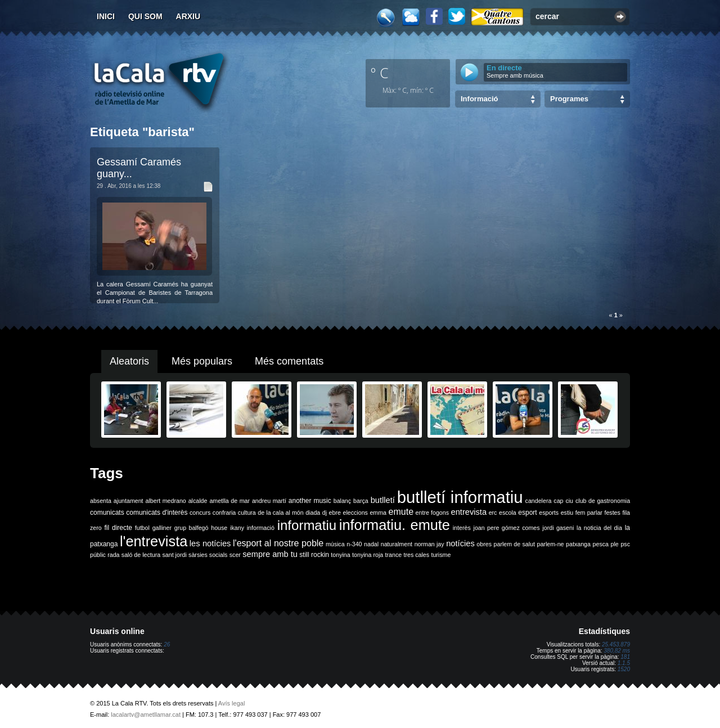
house (219, 528)
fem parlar (589, 513)
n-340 (354, 544)
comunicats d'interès (157, 513)
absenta (101, 501)
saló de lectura (141, 555)
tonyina (340, 555)
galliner (162, 528)
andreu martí (269, 501)
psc (625, 544)
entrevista (469, 512)
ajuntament (129, 501)
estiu (567, 513)
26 (167, 644)
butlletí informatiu (460, 497)
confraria (224, 513)
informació (261, 528)
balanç (342, 501)
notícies (460, 543)
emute (401, 512)
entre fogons (432, 513)
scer (235, 555)
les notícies (210, 543)
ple (615, 544)
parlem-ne (551, 544)
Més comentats (289, 361)
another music (310, 501)
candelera (539, 501)
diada (313, 513)
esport (527, 513)
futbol (142, 528)
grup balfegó (192, 528)
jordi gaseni (558, 528)
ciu (569, 501)
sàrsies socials (208, 555)
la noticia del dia (599, 528)
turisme (441, 555)
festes (612, 513)
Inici (106, 16)
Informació (479, 99)
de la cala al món (280, 513)
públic (98, 555)
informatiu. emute (395, 525)
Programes (569, 99)
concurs (200, 513)
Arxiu (188, 16)
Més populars (202, 361)
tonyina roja (368, 555)
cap (558, 501)
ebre (335, 513)
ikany (237, 528)
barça (361, 501)
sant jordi (175, 555)
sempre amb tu (270, 554)
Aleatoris (129, 361)
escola (508, 513)
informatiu (307, 525)
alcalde (198, 501)
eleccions (355, 513)
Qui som (145, 16)
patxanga (578, 544)
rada (113, 555)
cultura (247, 513)
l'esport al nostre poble (278, 543)
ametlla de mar (229, 501)
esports (549, 513)
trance (394, 555)
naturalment (397, 544)
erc (493, 513)
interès (462, 528)
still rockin (314, 555)
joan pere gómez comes (507, 528)
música (335, 544)
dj (325, 513)
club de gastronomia (603, 501)
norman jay (429, 544)
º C (380, 73)
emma (378, 513)
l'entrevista (154, 541)
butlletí (383, 500)
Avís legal (232, 703)
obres (484, 544)
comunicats (107, 513)
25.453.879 (616, 644)
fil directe (118, 528)
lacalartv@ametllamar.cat (146, 714)
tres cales (416, 555)
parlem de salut (514, 544)
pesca (601, 544)
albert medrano (166, 501)
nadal (371, 544)
